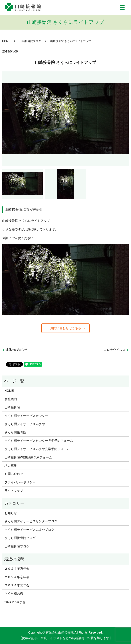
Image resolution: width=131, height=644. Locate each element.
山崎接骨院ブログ (30, 41)
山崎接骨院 (12, 407)
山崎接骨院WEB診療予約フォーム (28, 457)
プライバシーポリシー (20, 482)
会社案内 (11, 399)
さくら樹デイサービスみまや (25, 424)
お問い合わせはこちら (66, 328)
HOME (6, 41)
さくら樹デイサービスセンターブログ (31, 521)
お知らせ (11, 513)
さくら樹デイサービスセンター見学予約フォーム (39, 441)
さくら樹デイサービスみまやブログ (29, 530)
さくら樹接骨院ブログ (20, 538)
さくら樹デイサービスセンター (26, 416)
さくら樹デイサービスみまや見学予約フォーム (37, 449)
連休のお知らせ (16, 350)
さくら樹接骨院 (15, 432)
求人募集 (11, 466)
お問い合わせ (14, 474)
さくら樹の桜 (14, 594)
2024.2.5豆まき (15, 602)
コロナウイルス (115, 350)
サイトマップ (14, 491)
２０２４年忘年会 (17, 569)
